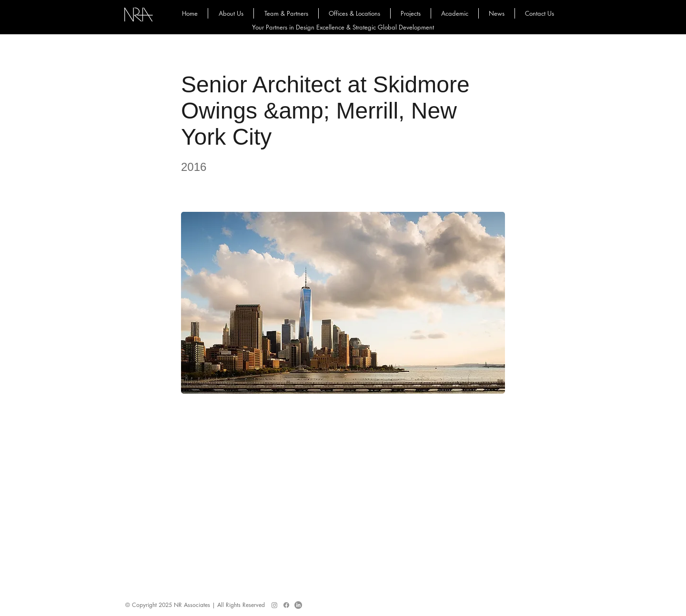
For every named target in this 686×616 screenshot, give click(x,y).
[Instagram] (274, 605)
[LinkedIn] (298, 605)
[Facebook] (286, 605)
